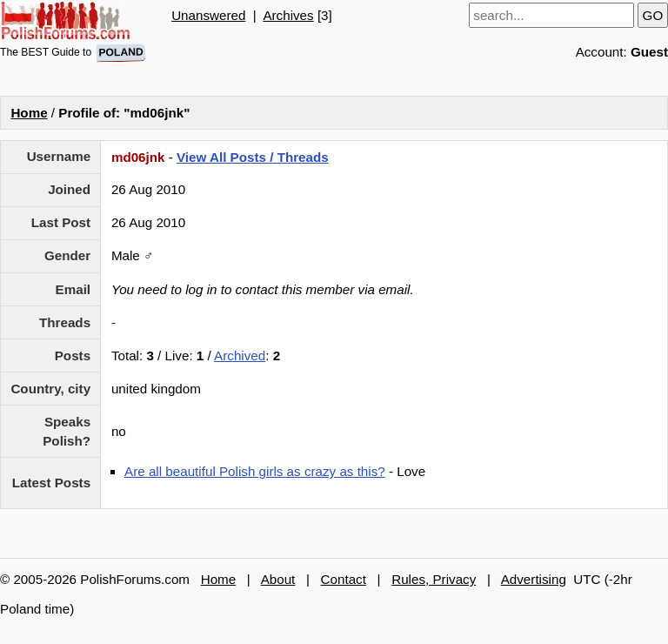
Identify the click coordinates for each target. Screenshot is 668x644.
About (278, 579)
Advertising (534, 579)
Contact (344, 579)
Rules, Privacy (434, 579)
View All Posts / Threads (253, 157)
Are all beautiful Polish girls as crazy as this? (255, 471)
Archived (240, 356)
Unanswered (208, 15)
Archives (288, 15)
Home (29, 113)
